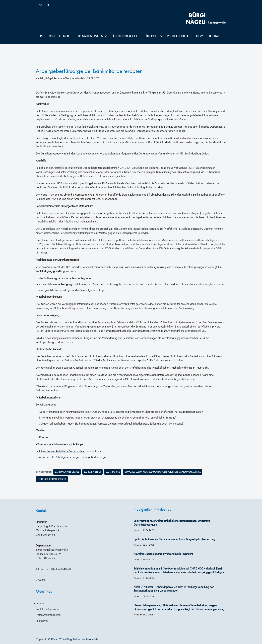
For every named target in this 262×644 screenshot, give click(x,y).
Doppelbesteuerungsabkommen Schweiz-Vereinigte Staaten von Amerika (170, 472)
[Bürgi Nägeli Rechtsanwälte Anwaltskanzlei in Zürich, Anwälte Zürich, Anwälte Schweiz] (206, 18)
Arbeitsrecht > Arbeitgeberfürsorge (59, 457)
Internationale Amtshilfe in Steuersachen (62, 451)
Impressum (42, 621)
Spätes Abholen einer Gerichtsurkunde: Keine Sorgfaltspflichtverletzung (174, 539)
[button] (72, 36)
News (200, 36)
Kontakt (215, 36)
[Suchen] (48, 5)
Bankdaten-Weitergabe (68, 472)
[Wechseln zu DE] (40, 5)
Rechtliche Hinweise (47, 609)
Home (41, 36)
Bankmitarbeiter (95, 472)
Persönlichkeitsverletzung (53, 479)
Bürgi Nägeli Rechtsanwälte (54, 78)
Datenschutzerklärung (48, 615)
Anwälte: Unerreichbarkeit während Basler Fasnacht (163, 554)
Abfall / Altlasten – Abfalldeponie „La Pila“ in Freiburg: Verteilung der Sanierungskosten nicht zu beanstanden (174, 589)
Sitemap (40, 603)
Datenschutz (117, 472)
